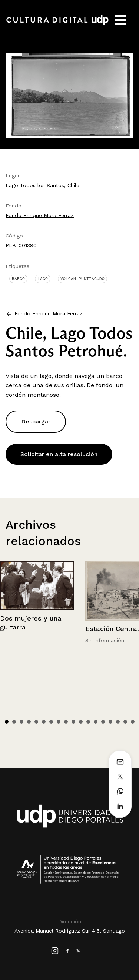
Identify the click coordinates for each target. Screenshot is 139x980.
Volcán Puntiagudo (82, 279)
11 (81, 722)
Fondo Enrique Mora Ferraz (40, 215)
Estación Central (112, 629)
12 (88, 722)
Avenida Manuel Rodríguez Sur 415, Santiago (70, 931)
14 (103, 722)
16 (118, 722)
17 (125, 722)
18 (133, 722)
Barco (18, 279)
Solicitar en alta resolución (59, 454)
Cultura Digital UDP (57, 24)
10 (73, 722)
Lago (43, 279)
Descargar (36, 421)
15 (110, 722)
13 (96, 722)
